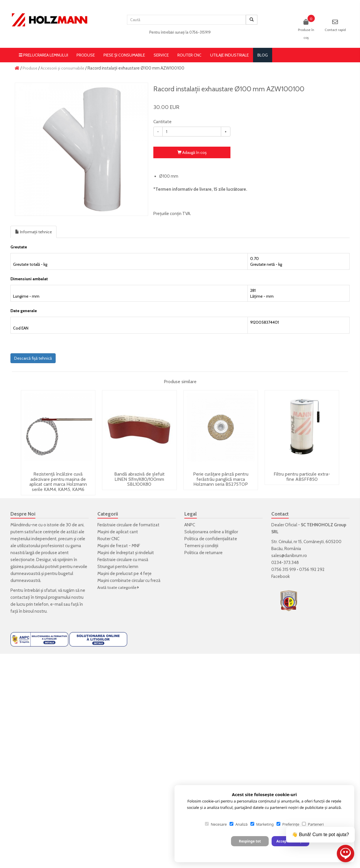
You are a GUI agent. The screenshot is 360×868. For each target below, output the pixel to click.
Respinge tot (250, 841)
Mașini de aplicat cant (118, 532)
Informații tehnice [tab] (33, 232)
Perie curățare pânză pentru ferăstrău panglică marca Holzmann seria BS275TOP (221, 479)
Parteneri (313, 824)
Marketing (262, 824)
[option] (81, 149)
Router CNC (189, 55)
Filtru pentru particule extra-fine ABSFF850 (302, 477)
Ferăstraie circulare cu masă (123, 560)
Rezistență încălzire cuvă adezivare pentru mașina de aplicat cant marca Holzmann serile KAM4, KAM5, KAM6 (58, 482)
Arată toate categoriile (118, 587)
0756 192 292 (312, 569)
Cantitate (162, 122)
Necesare (216, 824)
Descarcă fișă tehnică (33, 358)
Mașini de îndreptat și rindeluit (126, 553)
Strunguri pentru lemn (118, 567)
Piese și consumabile (124, 55)
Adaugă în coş (192, 152)
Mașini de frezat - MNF (119, 546)
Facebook (281, 576)
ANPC (190, 525)
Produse (86, 55)
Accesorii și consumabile (62, 68)
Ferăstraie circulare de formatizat (128, 525)
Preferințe (288, 824)
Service (161, 55)
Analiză (239, 824)
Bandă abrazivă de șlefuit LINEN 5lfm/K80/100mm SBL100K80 (139, 479)
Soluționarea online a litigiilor (211, 532)
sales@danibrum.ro (289, 556)
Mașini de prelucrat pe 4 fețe (124, 574)
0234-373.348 (285, 563)
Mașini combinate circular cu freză (129, 581)
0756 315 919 (284, 569)
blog (263, 55)
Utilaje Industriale (229, 55)
